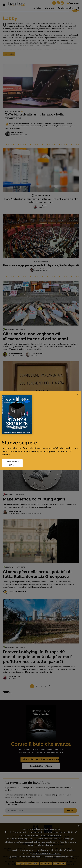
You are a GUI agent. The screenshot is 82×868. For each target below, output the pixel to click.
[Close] (78, 394)
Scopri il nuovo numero (13, 463)
